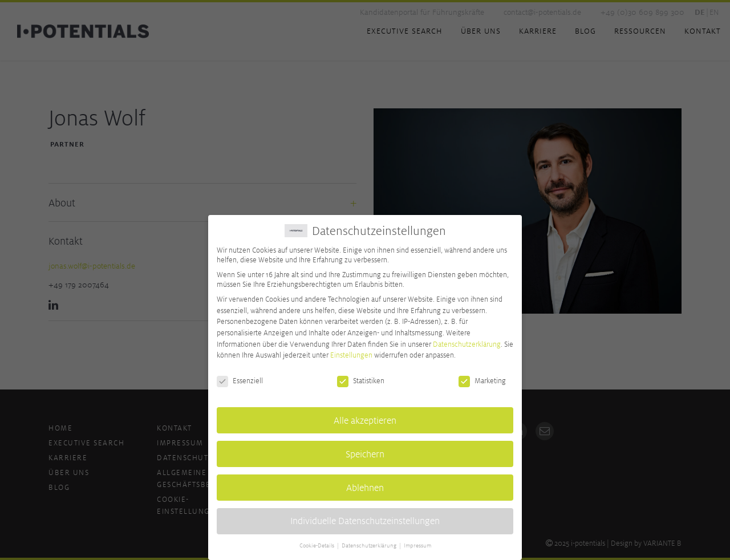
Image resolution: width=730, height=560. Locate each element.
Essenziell (240, 377)
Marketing (482, 377)
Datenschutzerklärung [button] (370, 542)
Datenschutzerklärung (467, 340)
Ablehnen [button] (365, 484)
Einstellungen (351, 352)
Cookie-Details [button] (318, 542)
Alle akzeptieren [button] (365, 417)
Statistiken (361, 377)
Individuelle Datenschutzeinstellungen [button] (365, 518)
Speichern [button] (365, 450)
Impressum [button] (417, 542)
